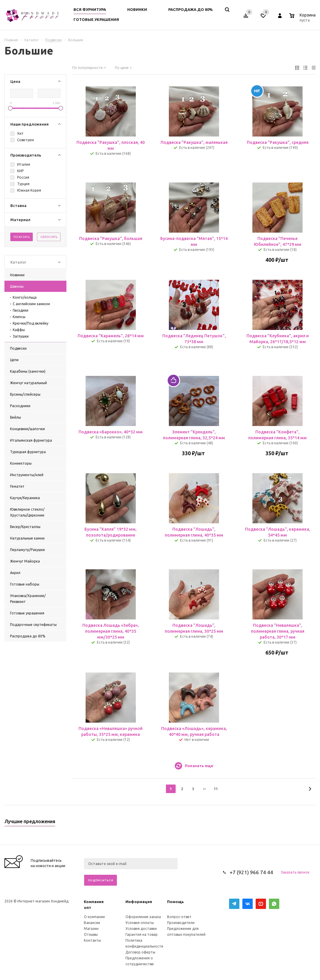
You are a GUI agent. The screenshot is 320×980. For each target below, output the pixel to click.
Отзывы (91, 934)
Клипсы (19, 317)
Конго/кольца (25, 297)
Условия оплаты (140, 923)
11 (216, 789)
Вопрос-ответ (179, 917)
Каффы (19, 330)
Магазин (91, 929)
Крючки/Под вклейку (31, 323)
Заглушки (21, 336)
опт (88, 907)
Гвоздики (21, 310)
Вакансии (92, 923)
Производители (181, 923)
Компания (94, 902)
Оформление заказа (143, 917)
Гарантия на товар (142, 934)
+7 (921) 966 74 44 (251, 872)
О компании (94, 917)
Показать (22, 237)
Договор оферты (140, 952)
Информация (139, 902)
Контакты (92, 940)
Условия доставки (141, 929)
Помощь (175, 902)
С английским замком (31, 304)
